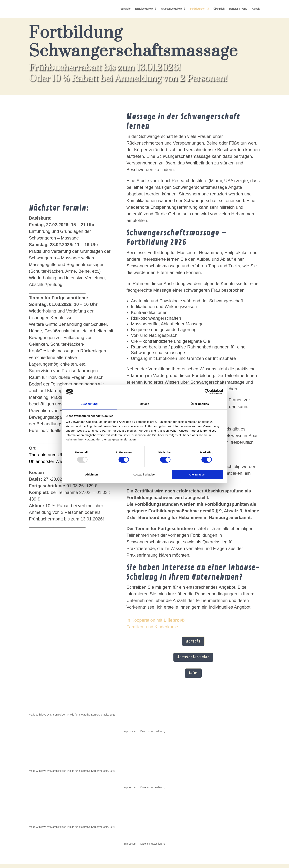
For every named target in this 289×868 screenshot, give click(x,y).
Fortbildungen (197, 9)
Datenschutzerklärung (153, 736)
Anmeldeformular (193, 659)
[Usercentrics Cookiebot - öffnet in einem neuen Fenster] (207, 392)
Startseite (125, 9)
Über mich (219, 9)
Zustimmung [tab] (89, 404)
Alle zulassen (197, 474)
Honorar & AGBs (238, 9)
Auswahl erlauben (144, 474)
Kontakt (256, 9)
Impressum (130, 736)
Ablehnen (91, 474)
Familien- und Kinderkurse (152, 627)
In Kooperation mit (155, 620)
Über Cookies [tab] (200, 404)
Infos (193, 677)
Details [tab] (144, 404)
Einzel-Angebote (144, 9)
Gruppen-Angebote (171, 9)
